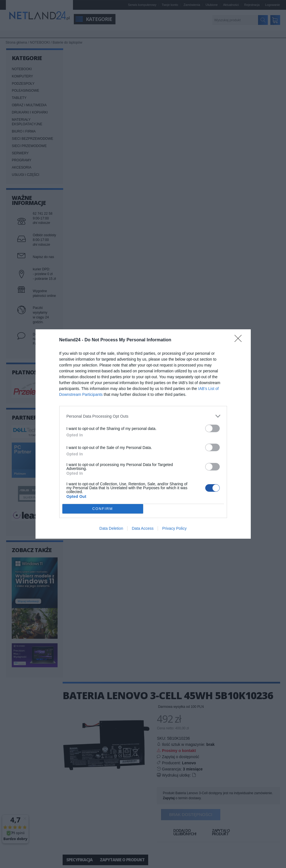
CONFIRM (103, 509)
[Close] (240, 340)
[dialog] (143, 434)
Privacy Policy (174, 528)
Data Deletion (111, 528)
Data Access (143, 528)
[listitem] (143, 416)
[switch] (212, 428)
